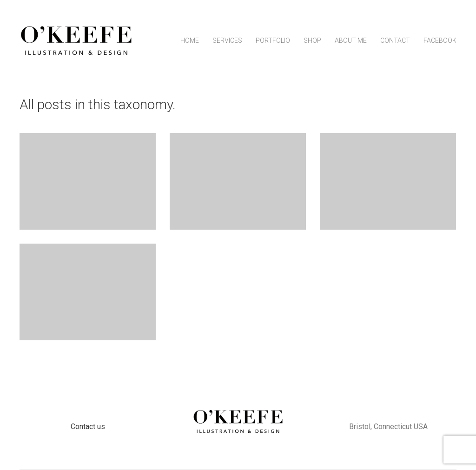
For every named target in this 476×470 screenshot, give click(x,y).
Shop (312, 40)
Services (227, 40)
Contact (395, 40)
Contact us (88, 427)
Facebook (440, 40)
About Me (351, 40)
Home (190, 40)
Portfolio (273, 40)
